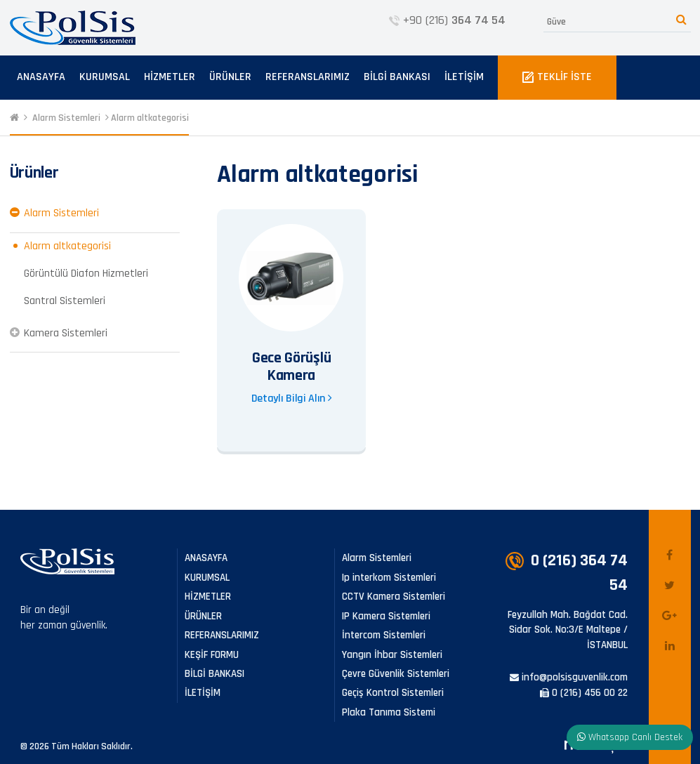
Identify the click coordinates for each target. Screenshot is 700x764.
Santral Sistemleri (65, 301)
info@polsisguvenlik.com (569, 677)
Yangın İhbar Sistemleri (392, 655)
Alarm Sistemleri (66, 118)
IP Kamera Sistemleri (386, 616)
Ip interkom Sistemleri (389, 578)
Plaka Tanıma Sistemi (389, 712)
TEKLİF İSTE (557, 77)
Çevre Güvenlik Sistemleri (396, 674)
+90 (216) (447, 20)
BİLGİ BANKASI (397, 77)
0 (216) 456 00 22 (584, 693)
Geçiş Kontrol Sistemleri (393, 693)
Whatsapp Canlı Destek (630, 737)
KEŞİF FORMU (212, 655)
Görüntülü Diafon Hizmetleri (86, 274)
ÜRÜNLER (230, 77)
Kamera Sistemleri (66, 333)
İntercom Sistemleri (384, 635)
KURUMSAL (105, 77)
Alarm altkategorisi (150, 118)
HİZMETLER (170, 77)
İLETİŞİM (464, 77)
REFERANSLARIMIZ (308, 77)
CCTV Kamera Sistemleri (394, 597)
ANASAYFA (41, 77)
